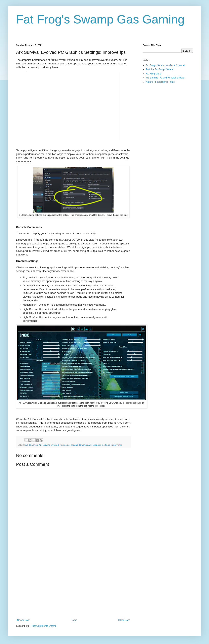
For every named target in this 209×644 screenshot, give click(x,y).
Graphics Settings (101, 445)
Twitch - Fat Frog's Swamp (160, 69)
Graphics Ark (85, 445)
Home (74, 620)
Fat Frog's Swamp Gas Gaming (100, 19)
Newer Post (23, 620)
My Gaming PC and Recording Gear (165, 78)
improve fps (117, 445)
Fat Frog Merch (154, 74)
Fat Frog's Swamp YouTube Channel (165, 65)
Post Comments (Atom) (43, 626)
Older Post (124, 620)
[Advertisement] (73, 586)
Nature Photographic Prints (160, 82)
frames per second (69, 445)
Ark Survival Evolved (49, 445)
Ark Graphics (31, 445)
